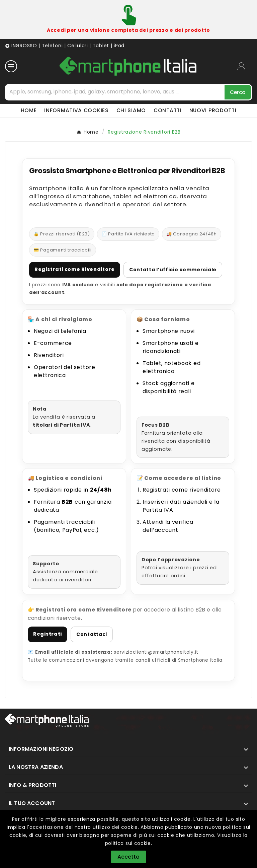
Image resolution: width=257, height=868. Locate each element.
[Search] (238, 92)
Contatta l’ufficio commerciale (173, 270)
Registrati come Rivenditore (75, 269)
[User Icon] (245, 66)
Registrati (48, 634)
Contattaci (92, 634)
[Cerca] (115, 92)
